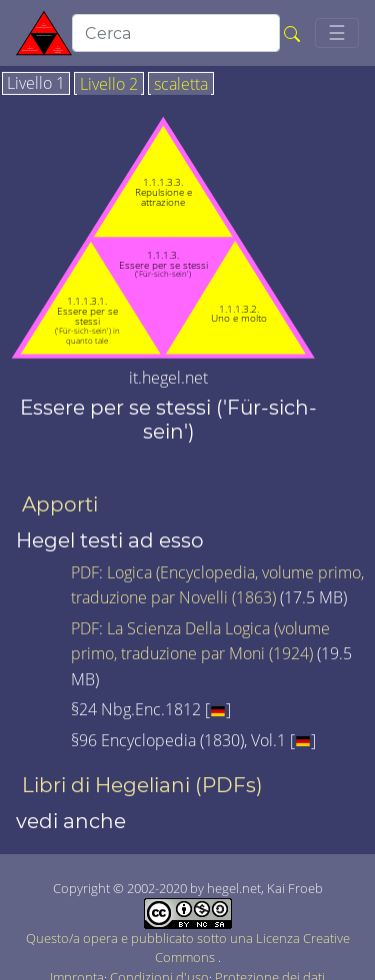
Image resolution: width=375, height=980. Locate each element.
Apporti (60, 504)
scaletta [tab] (181, 85)
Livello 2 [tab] (109, 85)
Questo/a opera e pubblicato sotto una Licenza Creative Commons (188, 935)
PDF (85, 572)
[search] (176, 33)
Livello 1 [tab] (36, 84)
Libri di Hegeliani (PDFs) (142, 785)
